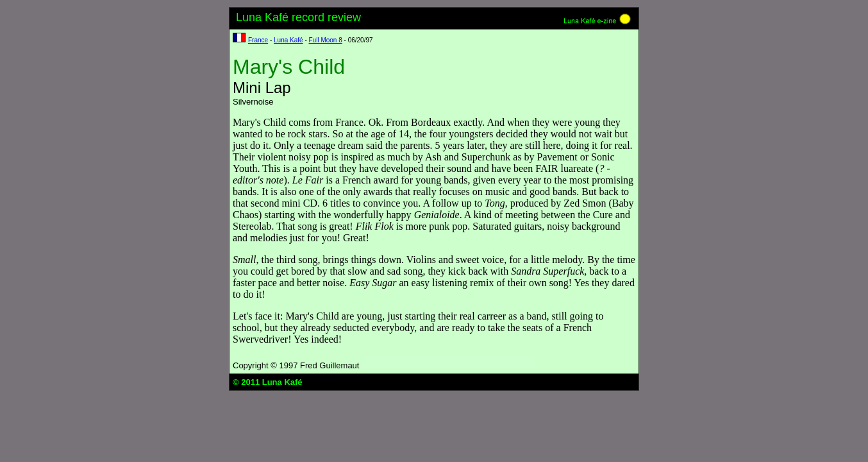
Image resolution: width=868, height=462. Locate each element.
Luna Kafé (288, 40)
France (258, 40)
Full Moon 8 (326, 40)
